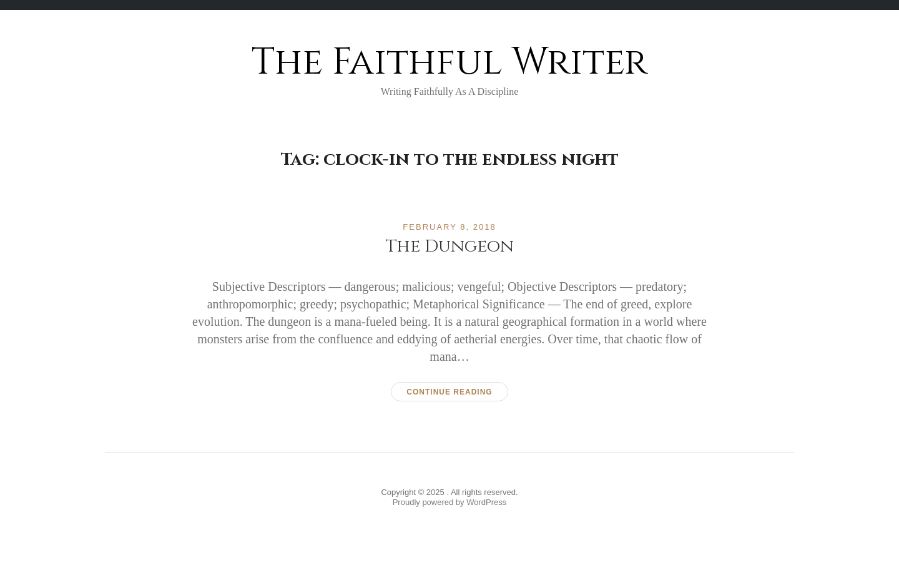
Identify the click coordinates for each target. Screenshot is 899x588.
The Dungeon (450, 246)
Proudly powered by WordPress (450, 502)
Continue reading (449, 392)
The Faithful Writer (449, 62)
